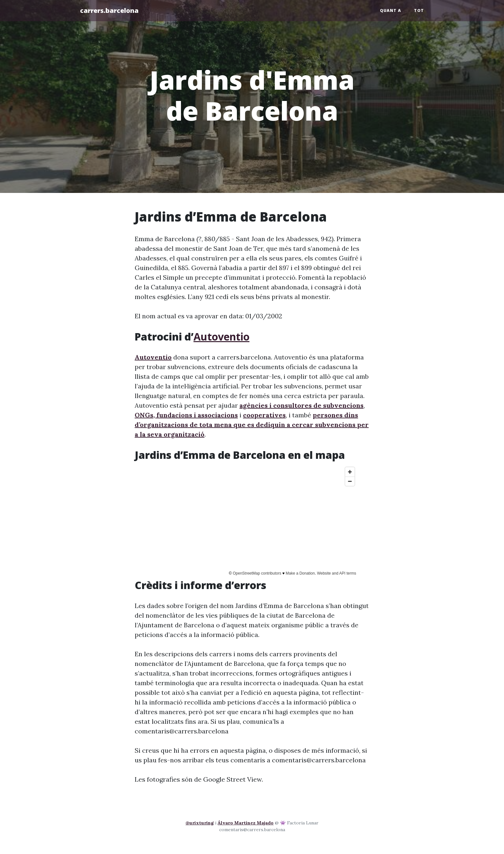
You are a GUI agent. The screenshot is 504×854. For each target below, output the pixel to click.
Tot (419, 10)
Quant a (391, 10)
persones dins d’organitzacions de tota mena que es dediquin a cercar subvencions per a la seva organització (252, 425)
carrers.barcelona (109, 10)
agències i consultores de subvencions (301, 405)
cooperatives (264, 415)
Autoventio (221, 336)
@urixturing (200, 823)
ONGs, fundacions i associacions (186, 415)
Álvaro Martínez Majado (246, 823)
